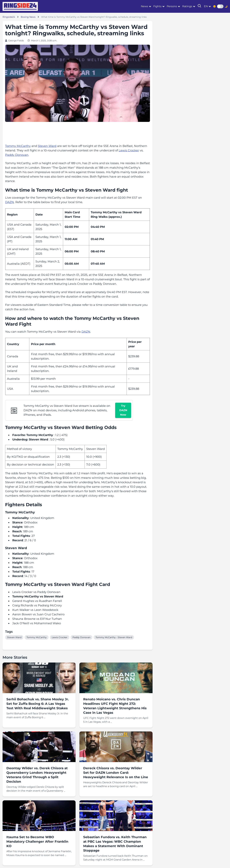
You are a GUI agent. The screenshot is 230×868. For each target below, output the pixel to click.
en (206, 6)
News (144, 6)
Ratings (187, 6)
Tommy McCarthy (18, 146)
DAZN (10, 202)
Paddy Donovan (17, 155)
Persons (172, 6)
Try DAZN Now (123, 410)
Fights (157, 6)
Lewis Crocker (129, 150)
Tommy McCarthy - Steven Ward (114, 637)
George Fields (16, 41)
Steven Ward (47, 146)
